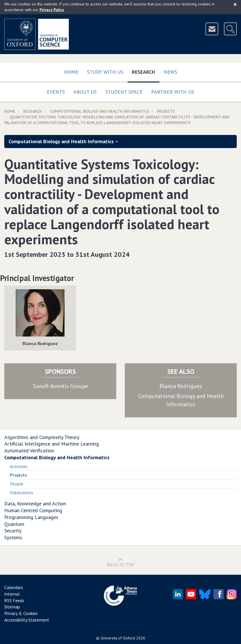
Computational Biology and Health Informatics (99, 111)
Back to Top (121, 562)
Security (13, 531)
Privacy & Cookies (21, 613)
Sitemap (12, 607)
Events (56, 92)
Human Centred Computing (33, 510)
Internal (12, 594)
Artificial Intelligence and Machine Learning (52, 444)
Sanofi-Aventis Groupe (60, 386)
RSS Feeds (14, 600)
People (17, 484)
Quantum (14, 524)
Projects (166, 111)
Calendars (14, 587)
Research (146, 71)
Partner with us (173, 92)
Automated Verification (29, 451)
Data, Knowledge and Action (35, 503)
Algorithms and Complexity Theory (42, 437)
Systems (13, 537)
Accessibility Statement (27, 620)
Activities (19, 466)
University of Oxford (118, 638)
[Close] (235, 4)
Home (71, 72)
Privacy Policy (52, 10)
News (170, 72)
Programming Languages (31, 517)
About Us (85, 92)
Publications (22, 493)
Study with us (105, 72)
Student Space (124, 92)
